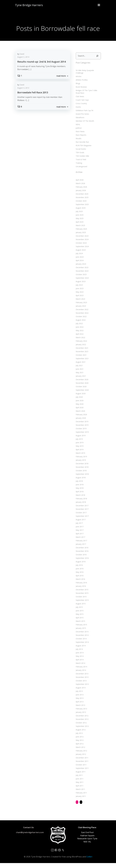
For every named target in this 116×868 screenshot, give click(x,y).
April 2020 (79, 412)
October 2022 (80, 321)
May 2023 (79, 297)
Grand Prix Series (82, 119)
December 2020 (81, 384)
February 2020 (81, 419)
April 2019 (79, 454)
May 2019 (79, 451)
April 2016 (79, 581)
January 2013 (80, 717)
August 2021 (80, 367)
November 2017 (81, 514)
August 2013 (80, 693)
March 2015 (80, 626)
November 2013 (81, 682)
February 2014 (81, 672)
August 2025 (80, 213)
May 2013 (79, 703)
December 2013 (81, 679)
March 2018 (80, 500)
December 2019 (81, 426)
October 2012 (80, 728)
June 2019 (79, 447)
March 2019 (80, 458)
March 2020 (80, 416)
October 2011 (80, 770)
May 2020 (79, 409)
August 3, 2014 (23, 66)
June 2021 (79, 374)
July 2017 (79, 528)
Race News (79, 136)
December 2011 (81, 763)
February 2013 (81, 714)
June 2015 (79, 616)
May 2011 (79, 787)
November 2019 (81, 430)
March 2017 (80, 542)
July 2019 (79, 444)
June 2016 (79, 574)
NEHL (77, 129)
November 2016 (81, 556)
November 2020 (81, 388)
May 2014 (79, 661)
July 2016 (79, 570)
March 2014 (80, 668)
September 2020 (81, 395)
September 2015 (81, 605)
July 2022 (79, 328)
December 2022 (81, 314)
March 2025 (80, 230)
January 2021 (80, 381)
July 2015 (79, 612)
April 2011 (79, 791)
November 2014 (81, 640)
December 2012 (81, 721)
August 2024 (80, 255)
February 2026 (81, 192)
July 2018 (79, 486)
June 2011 (79, 784)
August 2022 (80, 325)
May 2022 (79, 335)
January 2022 (80, 349)
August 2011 (80, 777)
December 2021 (81, 353)
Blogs (77, 88)
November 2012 (81, 724)
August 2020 (80, 398)
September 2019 (81, 437)
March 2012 (80, 752)
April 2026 (79, 185)
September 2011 (81, 773)
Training (78, 168)
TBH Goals (79, 157)
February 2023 (81, 307)
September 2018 (81, 479)
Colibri (89, 862)
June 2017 (79, 532)
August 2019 (80, 440)
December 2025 (81, 199)
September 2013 (81, 689)
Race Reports (80, 140)
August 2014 (80, 651)
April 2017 (79, 539)
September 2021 (81, 363)
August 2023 (80, 286)
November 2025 (81, 202)
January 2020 (80, 423)
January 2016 (80, 591)
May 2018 (79, 493)
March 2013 (80, 710)
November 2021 (81, 356)
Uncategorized (81, 171)
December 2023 (81, 272)
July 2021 (79, 370)
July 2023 (79, 290)
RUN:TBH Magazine (83, 150)
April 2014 (79, 665)
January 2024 (80, 269)
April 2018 (79, 496)
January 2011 (80, 801)
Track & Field (80, 164)
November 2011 (81, 766)
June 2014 (79, 658)
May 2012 (79, 745)
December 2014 (81, 637)
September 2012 (81, 731)
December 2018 (81, 468)
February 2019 (81, 461)
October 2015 (80, 602)
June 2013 (79, 700)
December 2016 (81, 553)
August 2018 (80, 482)
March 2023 (80, 304)
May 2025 (79, 223)
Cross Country (81, 108)
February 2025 (81, 234)
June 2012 (79, 742)
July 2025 (79, 216)
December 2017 (81, 510)
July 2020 (79, 402)
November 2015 (81, 598)
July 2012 (79, 738)
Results (78, 143)
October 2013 (80, 686)
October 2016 (80, 560)
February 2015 (81, 630)
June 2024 (79, 262)
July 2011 (79, 780)
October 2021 (80, 360)
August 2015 (80, 609)
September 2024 (81, 251)
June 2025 (79, 220)
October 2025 (80, 206)
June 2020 (79, 405)
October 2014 (80, 644)
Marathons (79, 122)
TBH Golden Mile (82, 161)
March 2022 (80, 342)
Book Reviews (81, 92)
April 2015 (79, 623)
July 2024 (79, 258)
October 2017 (80, 518)
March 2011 (80, 794)
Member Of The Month (84, 126)
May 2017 (79, 535)
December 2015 (81, 595)
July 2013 (79, 696)
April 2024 (79, 265)
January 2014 (80, 675)
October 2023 (80, 279)
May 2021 (79, 377)
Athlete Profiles (81, 85)
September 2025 (81, 209)
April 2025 (79, 227)
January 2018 (80, 507)
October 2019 (80, 433)
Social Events (80, 154)
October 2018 (80, 475)
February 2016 (81, 588)
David (22, 63)
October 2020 (80, 391)
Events (78, 112)
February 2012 (81, 756)
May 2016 (79, 577)
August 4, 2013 (23, 97)
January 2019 (80, 465)
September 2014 (81, 647)
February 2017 (81, 546)
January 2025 (80, 237)
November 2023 (81, 276)
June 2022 (79, 332)
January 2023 (80, 311)
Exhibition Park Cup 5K (84, 115)
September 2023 (81, 283)
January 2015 (80, 633)
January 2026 (80, 195)
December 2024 (81, 241)
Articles (78, 81)
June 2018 (79, 489)
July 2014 (79, 654)
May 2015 (79, 619)
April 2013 (79, 707)
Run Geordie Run (82, 147)
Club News (79, 101)
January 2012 (80, 759)
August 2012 (80, 735)
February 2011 (81, 798)
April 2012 (79, 749)
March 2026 (80, 188)
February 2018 (81, 503)
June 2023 (79, 293)
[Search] (98, 63)
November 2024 (81, 244)
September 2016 (81, 563)
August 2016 (80, 567)
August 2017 (80, 525)
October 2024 (80, 248)
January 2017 (80, 549)
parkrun (78, 133)
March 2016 (80, 584)
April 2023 (79, 300)
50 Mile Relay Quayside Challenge (88, 78)
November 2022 (81, 318)
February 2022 (81, 346)
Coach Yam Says (82, 105)
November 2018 (81, 472)
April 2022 (79, 339)
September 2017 (81, 521)
